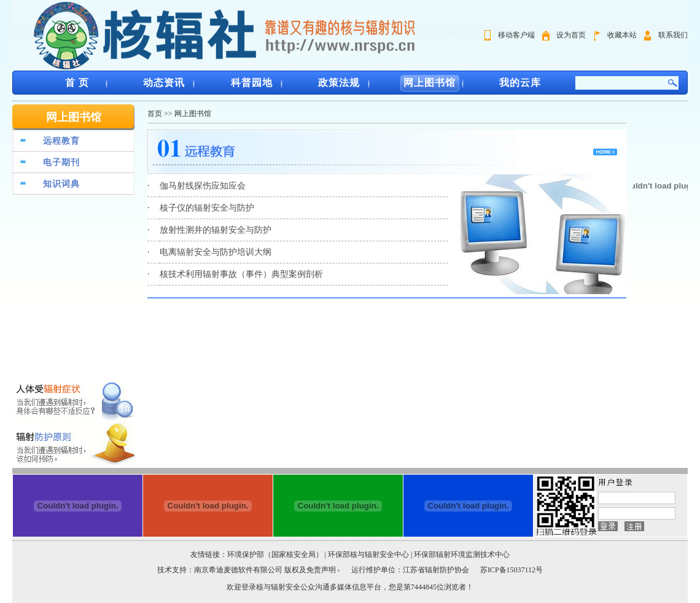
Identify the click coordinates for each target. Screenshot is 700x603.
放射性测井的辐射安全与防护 (216, 230)
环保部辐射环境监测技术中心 (462, 554)
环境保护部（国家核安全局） (275, 554)
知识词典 (61, 184)
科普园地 (252, 83)
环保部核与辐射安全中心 (368, 554)
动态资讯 (164, 83)
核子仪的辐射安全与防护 (207, 208)
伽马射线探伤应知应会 (203, 186)
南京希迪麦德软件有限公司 (239, 570)
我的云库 (520, 83)
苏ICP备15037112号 (511, 570)
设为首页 (571, 35)
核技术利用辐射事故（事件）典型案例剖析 (241, 274)
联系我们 (673, 35)
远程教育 (61, 141)
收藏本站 (622, 35)
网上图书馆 (430, 83)
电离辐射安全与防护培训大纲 (216, 252)
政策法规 (339, 83)
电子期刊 (61, 162)
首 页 (77, 83)
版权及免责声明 (310, 570)
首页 (155, 114)
